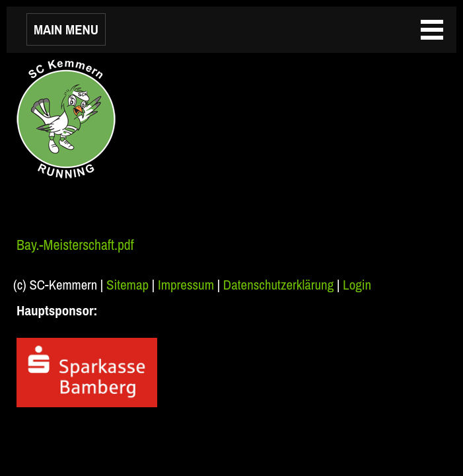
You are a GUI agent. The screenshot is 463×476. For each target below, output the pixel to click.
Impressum (186, 285)
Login (357, 285)
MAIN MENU (66, 29)
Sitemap (127, 285)
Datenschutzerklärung (278, 285)
